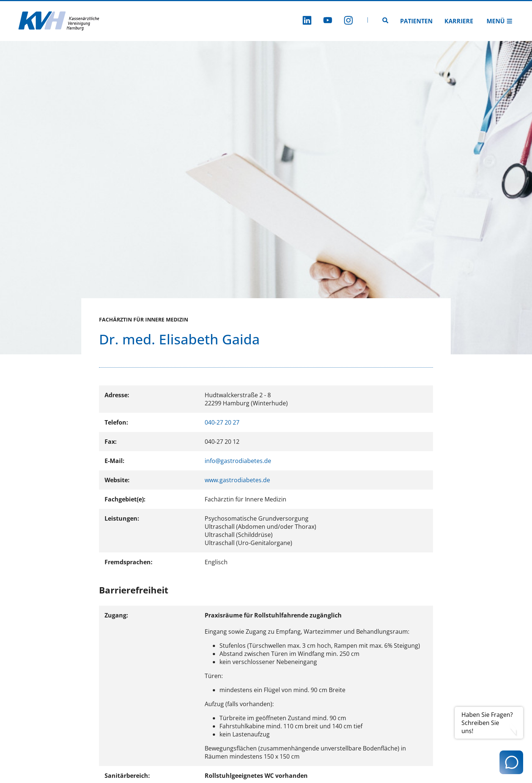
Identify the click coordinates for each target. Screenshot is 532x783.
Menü (499, 21)
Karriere (459, 21)
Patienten (416, 21)
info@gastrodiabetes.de (238, 461)
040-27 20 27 (222, 422)
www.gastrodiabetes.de (237, 480)
